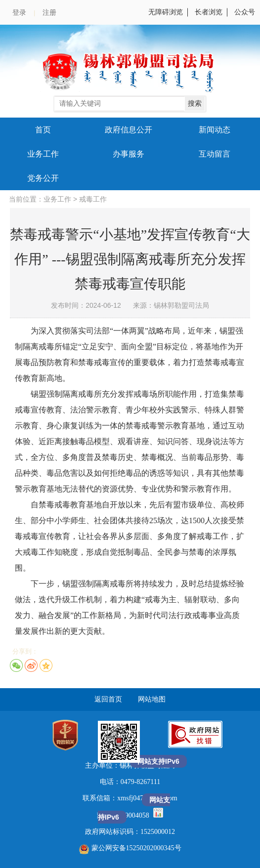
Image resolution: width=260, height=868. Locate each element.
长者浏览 (209, 12)
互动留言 (215, 154)
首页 (43, 130)
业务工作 (43, 154)
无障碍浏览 (166, 12)
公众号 (245, 12)
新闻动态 (215, 130)
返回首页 (108, 699)
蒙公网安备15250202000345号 (130, 848)
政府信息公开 (129, 130)
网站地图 (152, 699)
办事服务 (129, 154)
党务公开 (43, 178)
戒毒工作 (93, 199)
